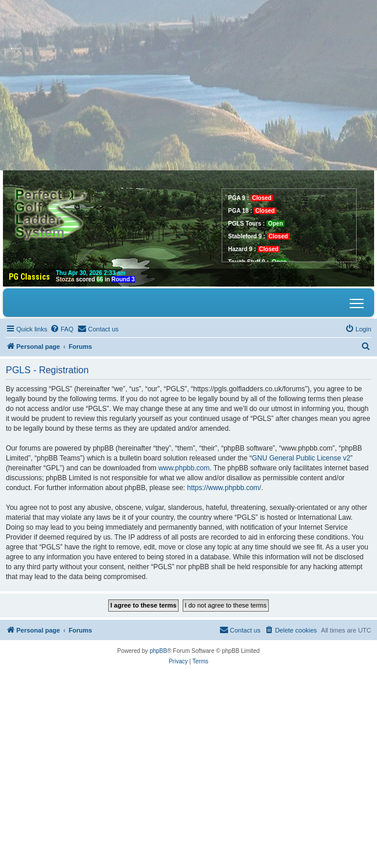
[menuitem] (62, 329)
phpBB (158, 651)
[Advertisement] (188, 81)
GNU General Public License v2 (301, 458)
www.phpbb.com (184, 468)
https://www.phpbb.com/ (224, 488)
